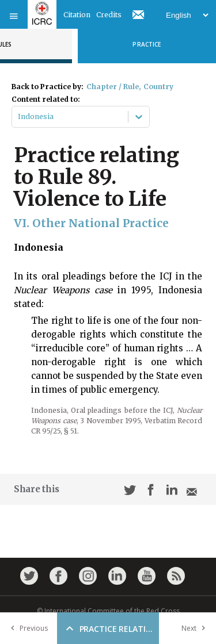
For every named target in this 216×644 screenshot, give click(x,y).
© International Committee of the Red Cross (108, 611)
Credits (109, 15)
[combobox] (19, 117)
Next (196, 628)
